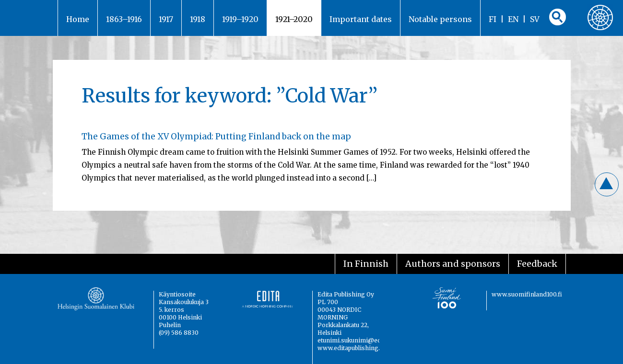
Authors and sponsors (453, 264)
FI (493, 19)
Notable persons (440, 19)
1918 (198, 19)
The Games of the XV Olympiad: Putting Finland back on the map (216, 136)
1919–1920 (240, 19)
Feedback (537, 264)
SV (535, 19)
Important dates (361, 19)
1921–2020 (294, 19)
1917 (166, 19)
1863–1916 (124, 19)
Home (78, 19)
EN (513, 19)
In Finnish (366, 264)
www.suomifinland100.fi (527, 294)
